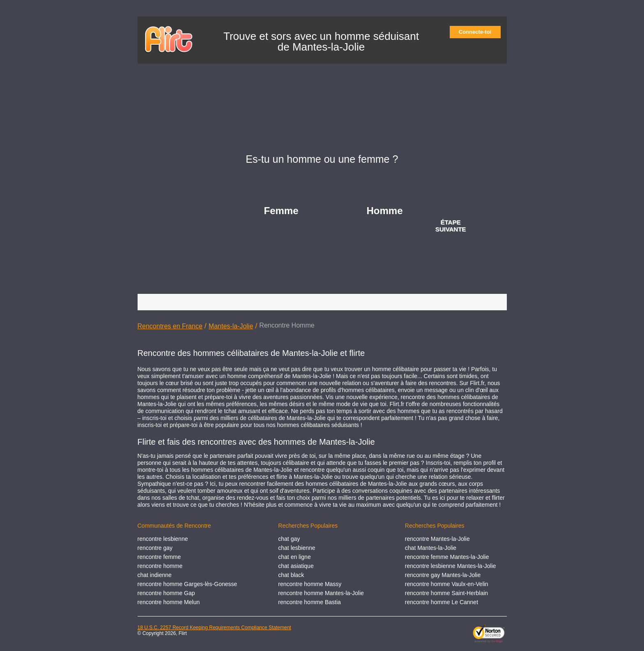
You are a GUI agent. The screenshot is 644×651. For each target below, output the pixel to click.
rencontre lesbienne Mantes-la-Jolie (451, 566)
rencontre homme (160, 566)
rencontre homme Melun (169, 602)
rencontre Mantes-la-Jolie (437, 539)
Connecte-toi (478, 32)
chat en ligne (294, 557)
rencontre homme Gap (166, 593)
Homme (385, 211)
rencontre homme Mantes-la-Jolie (321, 593)
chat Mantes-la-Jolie (431, 548)
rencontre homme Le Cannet (442, 602)
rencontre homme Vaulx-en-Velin (447, 584)
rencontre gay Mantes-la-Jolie (443, 575)
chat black (291, 575)
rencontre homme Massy (310, 584)
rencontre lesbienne (163, 539)
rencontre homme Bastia (309, 602)
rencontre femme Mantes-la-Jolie (447, 557)
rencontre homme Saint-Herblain (446, 593)
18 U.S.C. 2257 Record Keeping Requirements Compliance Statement (214, 628)
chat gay (289, 539)
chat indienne (155, 575)
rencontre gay (155, 548)
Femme (281, 211)
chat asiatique (296, 566)
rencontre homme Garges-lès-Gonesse (187, 584)
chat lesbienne (297, 548)
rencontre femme (159, 557)
